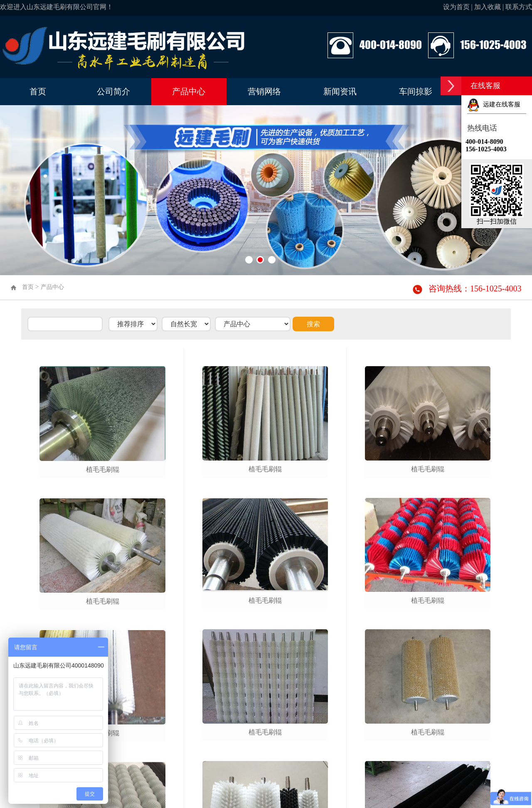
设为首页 (456, 7)
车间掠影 (416, 91)
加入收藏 (488, 7)
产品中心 (189, 91)
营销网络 (264, 91)
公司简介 (113, 91)
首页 (38, 91)
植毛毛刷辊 (103, 469)
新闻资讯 (340, 91)
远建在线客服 (494, 104)
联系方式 (519, 7)
